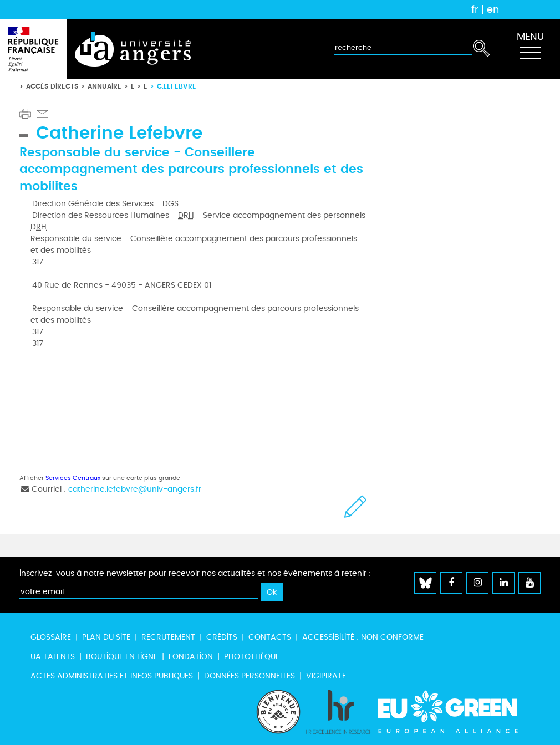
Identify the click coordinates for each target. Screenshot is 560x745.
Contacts (270, 637)
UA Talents (53, 657)
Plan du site (106, 637)
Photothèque (252, 657)
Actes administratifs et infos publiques (112, 676)
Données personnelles (250, 676)
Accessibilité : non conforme (363, 637)
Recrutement (168, 637)
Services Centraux (73, 478)
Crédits (222, 637)
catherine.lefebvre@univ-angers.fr (135, 489)
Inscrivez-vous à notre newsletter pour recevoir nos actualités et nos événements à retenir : (195, 573)
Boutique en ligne (122, 657)
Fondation (191, 657)
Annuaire (105, 86)
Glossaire (51, 637)
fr (475, 9)
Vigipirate (326, 676)
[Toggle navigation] (530, 49)
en (493, 9)
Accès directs (52, 86)
